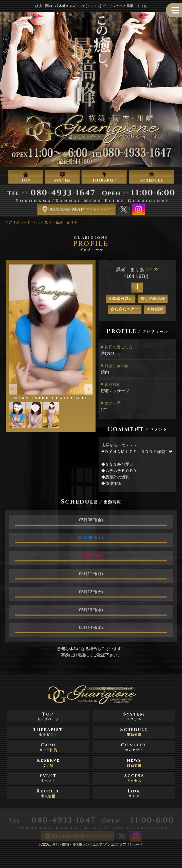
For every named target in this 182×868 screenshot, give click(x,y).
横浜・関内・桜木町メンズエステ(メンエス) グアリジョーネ (97, 844)
